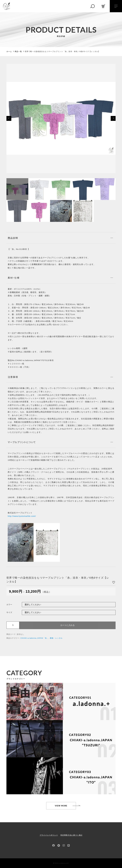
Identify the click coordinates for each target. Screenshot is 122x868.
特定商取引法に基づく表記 (71, 835)
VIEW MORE (61, 806)
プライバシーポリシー (49, 835)
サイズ (9, 612)
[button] (9, 118)
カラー (9, 605)
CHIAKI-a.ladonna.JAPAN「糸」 (34, 638)
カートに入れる (67, 625)
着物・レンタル (56, 638)
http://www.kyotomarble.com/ (22, 516)
